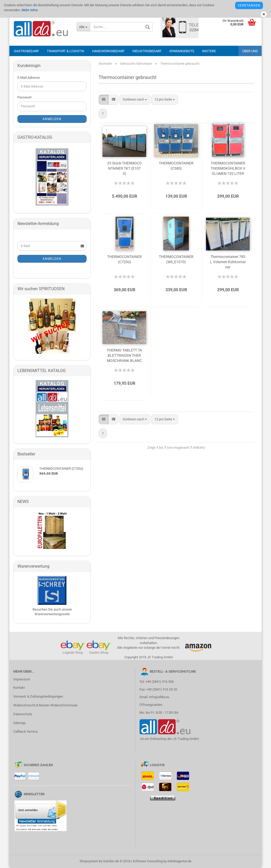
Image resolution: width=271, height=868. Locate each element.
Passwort (24, 97)
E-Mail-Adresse (29, 78)
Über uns (250, 51)
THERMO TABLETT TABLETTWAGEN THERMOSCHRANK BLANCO (124, 356)
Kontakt (19, 688)
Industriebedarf (147, 51)
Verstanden (249, 5)
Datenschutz (23, 714)
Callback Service (25, 731)
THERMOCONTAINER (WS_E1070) (176, 259)
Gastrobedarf (26, 51)
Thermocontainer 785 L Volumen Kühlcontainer (228, 262)
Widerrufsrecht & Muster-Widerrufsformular (45, 705)
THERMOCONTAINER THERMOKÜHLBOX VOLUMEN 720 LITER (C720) (228, 169)
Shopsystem (89, 861)
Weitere (209, 51)
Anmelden (52, 119)
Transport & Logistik (66, 51)
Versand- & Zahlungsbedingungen (38, 696)
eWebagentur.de (179, 861)
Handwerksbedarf (108, 51)
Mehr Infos (29, 10)
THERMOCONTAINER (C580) (176, 166)
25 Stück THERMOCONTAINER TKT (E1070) (124, 168)
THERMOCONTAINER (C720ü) (124, 259)
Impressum (22, 679)
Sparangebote (182, 51)
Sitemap (19, 723)
